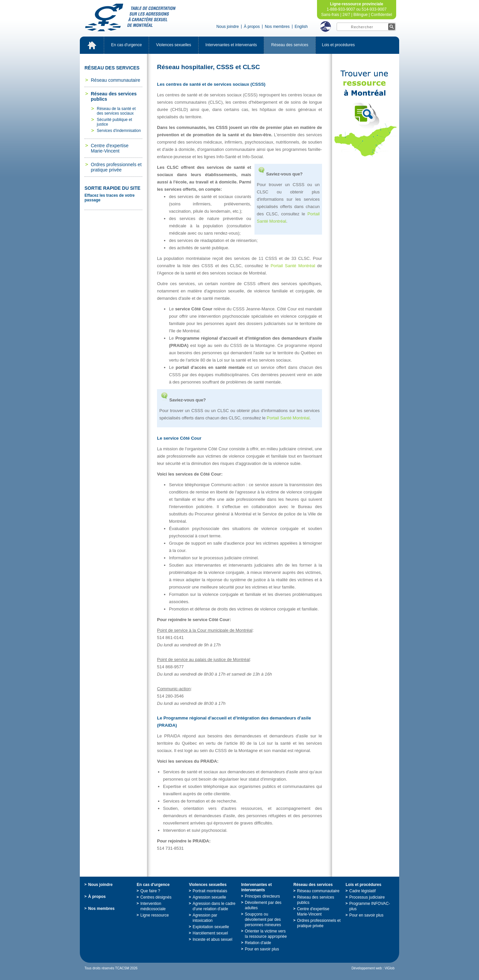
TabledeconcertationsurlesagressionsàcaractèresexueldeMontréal (130, 17)
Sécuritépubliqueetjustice (114, 122)
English (301, 27)
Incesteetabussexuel (212, 939)
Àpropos (252, 27)
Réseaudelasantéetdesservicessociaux (116, 111)
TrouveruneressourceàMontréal (366, 114)
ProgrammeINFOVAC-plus (370, 906)
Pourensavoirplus (262, 949)
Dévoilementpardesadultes (263, 905)
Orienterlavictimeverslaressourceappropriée (266, 934)
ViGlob (390, 968)
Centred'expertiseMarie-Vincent (110, 148)
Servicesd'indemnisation (119, 131)
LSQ (326, 27)
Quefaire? (150, 891)
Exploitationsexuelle (211, 927)
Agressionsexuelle (209, 897)
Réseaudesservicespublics (114, 96)
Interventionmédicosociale (153, 906)
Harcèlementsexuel (210, 933)
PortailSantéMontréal (293, 266)
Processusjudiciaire (367, 897)
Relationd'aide (258, 943)
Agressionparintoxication (205, 918)
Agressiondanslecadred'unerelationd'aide (214, 906)
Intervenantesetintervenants (231, 45)
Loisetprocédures (338, 45)
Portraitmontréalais (210, 891)
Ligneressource (155, 915)
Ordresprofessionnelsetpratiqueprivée (116, 167)
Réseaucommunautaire (116, 80)
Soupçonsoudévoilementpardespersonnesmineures (263, 920)
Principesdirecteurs (262, 896)
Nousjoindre (228, 27)
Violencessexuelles (173, 45)
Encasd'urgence (126, 45)
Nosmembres (277, 27)
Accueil (92, 45)
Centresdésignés (156, 897)
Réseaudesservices (290, 45)
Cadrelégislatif (362, 891)
